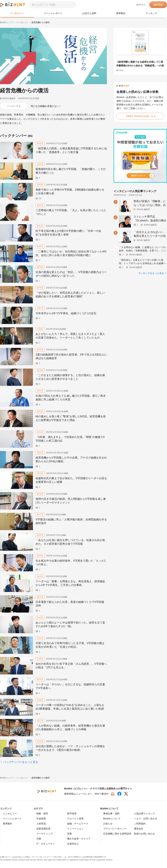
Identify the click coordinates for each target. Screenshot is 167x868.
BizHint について (112, 819)
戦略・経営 (42, 814)
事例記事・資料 (111, 814)
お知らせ (108, 824)
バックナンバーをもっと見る (21, 762)
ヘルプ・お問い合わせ (146, 819)
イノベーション (75, 829)
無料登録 (158, 5)
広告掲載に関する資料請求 (117, 834)
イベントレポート (53, 13)
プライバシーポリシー (115, 829)
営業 (69, 834)
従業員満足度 (43, 829)
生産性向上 (73, 844)
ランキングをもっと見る (151, 273)
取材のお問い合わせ (144, 834)
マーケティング (45, 834)
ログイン (141, 5)
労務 (39, 839)
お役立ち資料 (89, 13)
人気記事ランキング (144, 814)
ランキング (151, 13)
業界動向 (121, 13)
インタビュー (17, 13)
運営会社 (139, 829)
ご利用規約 (140, 824)
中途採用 (41, 819)
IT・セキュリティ (46, 844)
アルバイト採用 (75, 819)
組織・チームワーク (78, 824)
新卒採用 (72, 814)
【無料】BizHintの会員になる (140, 116)
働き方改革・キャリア (79, 839)
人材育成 (41, 824)
